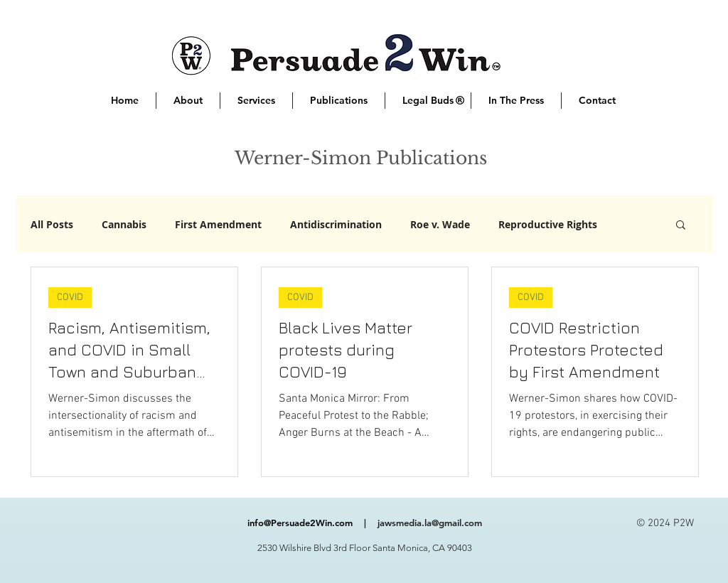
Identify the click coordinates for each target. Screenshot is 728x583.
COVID (70, 298)
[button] (681, 226)
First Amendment (218, 224)
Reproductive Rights (548, 224)
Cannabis (124, 224)
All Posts (52, 224)
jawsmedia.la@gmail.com (430, 523)
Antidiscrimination (336, 224)
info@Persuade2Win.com (300, 523)
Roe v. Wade (440, 224)
